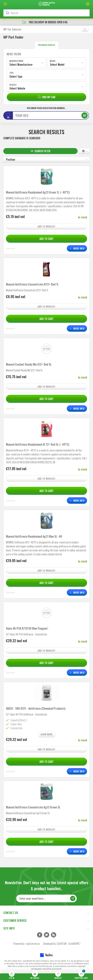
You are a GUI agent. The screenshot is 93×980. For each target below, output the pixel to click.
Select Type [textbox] (16, 76)
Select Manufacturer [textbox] (21, 65)
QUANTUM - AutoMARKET (69, 944)
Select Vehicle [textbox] (17, 88)
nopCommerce (33, 944)
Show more (47, 734)
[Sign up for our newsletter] (46, 898)
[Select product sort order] (46, 159)
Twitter (47, 935)
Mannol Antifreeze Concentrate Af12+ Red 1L (32, 284)
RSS (54, 935)
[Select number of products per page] (84, 151)
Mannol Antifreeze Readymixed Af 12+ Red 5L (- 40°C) (38, 444)
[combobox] (46, 13)
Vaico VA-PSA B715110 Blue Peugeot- (27, 628)
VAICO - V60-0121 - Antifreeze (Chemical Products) (36, 708)
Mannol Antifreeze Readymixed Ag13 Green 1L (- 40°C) (38, 192)
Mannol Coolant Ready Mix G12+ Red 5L (29, 364)
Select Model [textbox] (57, 65)
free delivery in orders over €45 (47, 22)
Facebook (40, 935)
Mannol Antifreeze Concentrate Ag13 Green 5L (33, 807)
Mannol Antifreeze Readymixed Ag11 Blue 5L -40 (34, 536)
